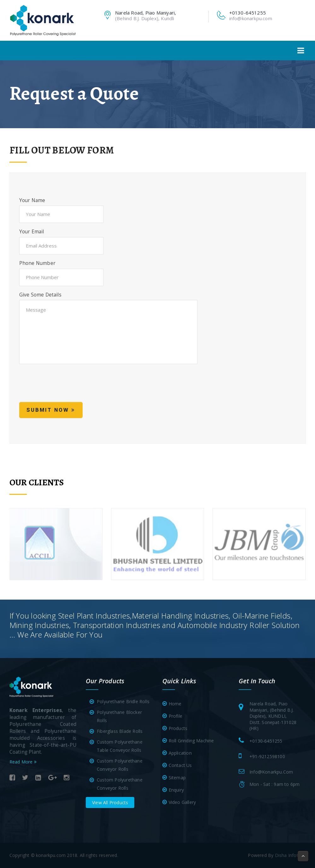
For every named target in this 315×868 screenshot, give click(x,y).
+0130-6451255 (266, 741)
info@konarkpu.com (251, 18)
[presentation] (67, 386)
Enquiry (176, 790)
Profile (175, 716)
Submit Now (51, 410)
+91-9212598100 (267, 756)
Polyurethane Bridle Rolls (121, 702)
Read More (23, 762)
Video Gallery (182, 802)
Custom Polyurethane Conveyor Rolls (117, 765)
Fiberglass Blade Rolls (117, 731)
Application (180, 753)
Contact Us (180, 765)
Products (178, 728)
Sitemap (177, 778)
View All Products (110, 802)
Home (175, 704)
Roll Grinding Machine (191, 741)
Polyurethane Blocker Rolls (117, 716)
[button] (303, 856)
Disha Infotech (290, 855)
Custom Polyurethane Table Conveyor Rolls (117, 746)
